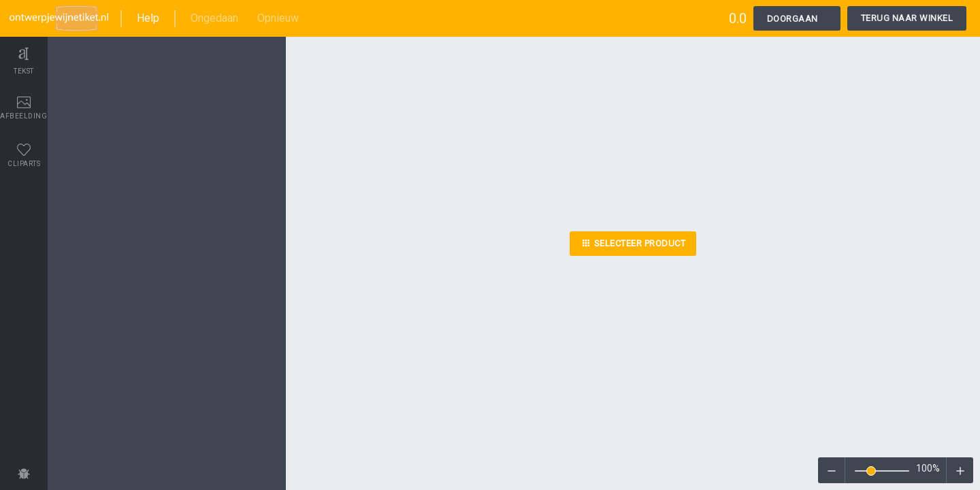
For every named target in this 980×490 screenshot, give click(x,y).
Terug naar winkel (907, 18)
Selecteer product (633, 245)
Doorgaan (793, 19)
